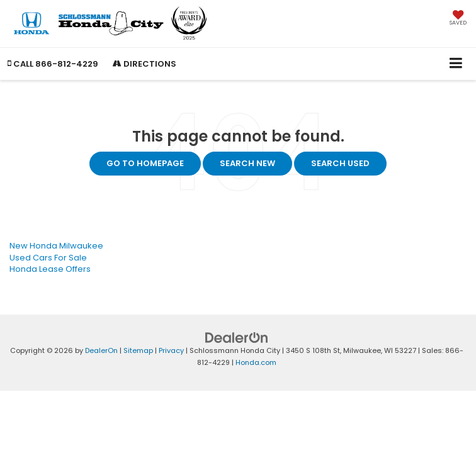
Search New (247, 163)
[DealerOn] (237, 338)
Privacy (171, 350)
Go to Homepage (145, 163)
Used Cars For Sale (48, 258)
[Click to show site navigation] (456, 64)
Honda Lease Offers (50, 269)
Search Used (340, 163)
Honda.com (256, 362)
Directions (144, 64)
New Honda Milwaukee (56, 246)
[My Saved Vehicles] (458, 19)
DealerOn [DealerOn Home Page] (101, 350)
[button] (53, 64)
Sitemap (138, 350)
